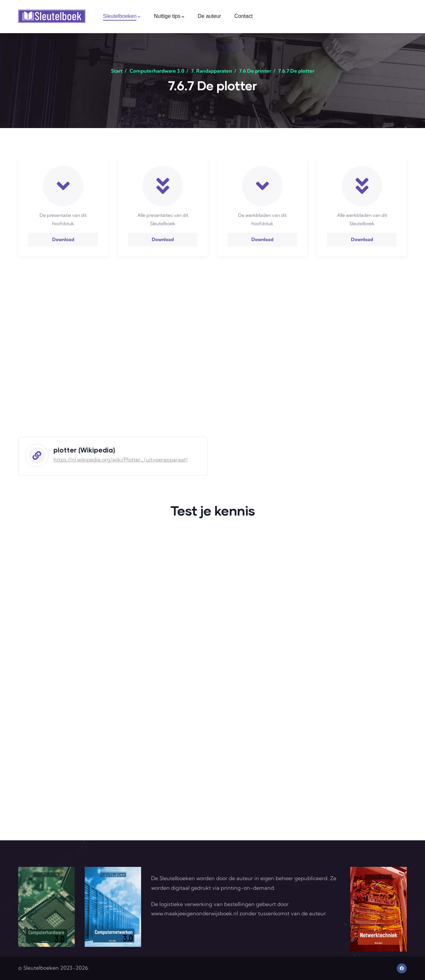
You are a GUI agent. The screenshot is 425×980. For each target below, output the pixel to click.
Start (117, 71)
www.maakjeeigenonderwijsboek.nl (195, 913)
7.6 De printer (255, 71)
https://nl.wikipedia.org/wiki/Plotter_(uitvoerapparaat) (121, 459)
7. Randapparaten (212, 71)
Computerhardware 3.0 (157, 71)
